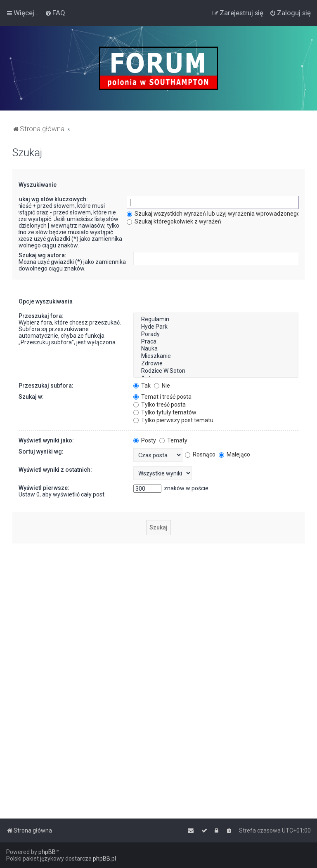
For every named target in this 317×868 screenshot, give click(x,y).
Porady (216, 334)
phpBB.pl (104, 859)
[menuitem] (55, 13)
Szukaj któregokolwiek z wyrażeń (174, 221)
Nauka (216, 349)
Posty (145, 440)
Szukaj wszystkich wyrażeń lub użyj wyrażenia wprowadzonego (213, 214)
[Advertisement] (158, 607)
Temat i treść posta (162, 397)
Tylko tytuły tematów (165, 412)
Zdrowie (216, 364)
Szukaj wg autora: (43, 255)
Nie (162, 386)
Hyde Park (216, 327)
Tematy (173, 440)
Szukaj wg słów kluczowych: (50, 199)
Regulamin (216, 320)
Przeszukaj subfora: (46, 386)
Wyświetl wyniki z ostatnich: (55, 470)
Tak (142, 386)
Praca (216, 342)
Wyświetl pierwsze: (44, 488)
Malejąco (234, 454)
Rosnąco (200, 454)
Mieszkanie (216, 356)
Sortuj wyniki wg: (41, 452)
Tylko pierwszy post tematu (173, 420)
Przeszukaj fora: (41, 316)
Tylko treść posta (160, 405)
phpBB (47, 852)
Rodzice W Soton (216, 371)
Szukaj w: (31, 397)
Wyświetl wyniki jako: (46, 440)
